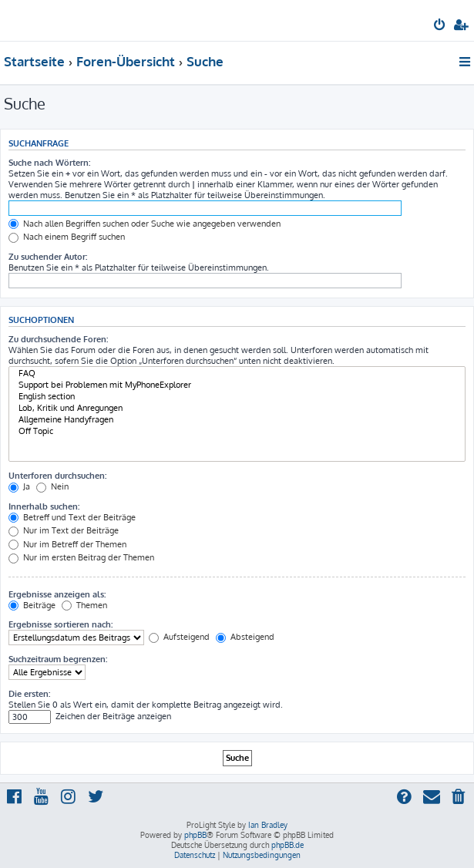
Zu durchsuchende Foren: (58, 339)
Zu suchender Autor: (48, 257)
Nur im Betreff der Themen (67, 544)
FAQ (237, 373)
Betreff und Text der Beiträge (72, 517)
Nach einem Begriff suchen (67, 237)
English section (237, 397)
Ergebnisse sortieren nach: (61, 624)
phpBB (195, 835)
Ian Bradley (268, 825)
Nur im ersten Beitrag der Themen (81, 557)
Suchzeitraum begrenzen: (58, 659)
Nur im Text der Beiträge (64, 530)
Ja (19, 486)
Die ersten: (29, 694)
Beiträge (32, 605)
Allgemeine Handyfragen (237, 420)
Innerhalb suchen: (44, 506)
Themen (84, 605)
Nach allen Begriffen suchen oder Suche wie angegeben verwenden (145, 224)
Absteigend (245, 637)
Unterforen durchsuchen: (57, 476)
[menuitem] (440, 26)
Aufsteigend (179, 637)
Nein (52, 486)
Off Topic (237, 431)
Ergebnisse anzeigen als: (57, 594)
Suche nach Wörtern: (49, 163)
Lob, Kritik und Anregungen (237, 408)
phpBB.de (287, 845)
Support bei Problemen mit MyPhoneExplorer (237, 385)
